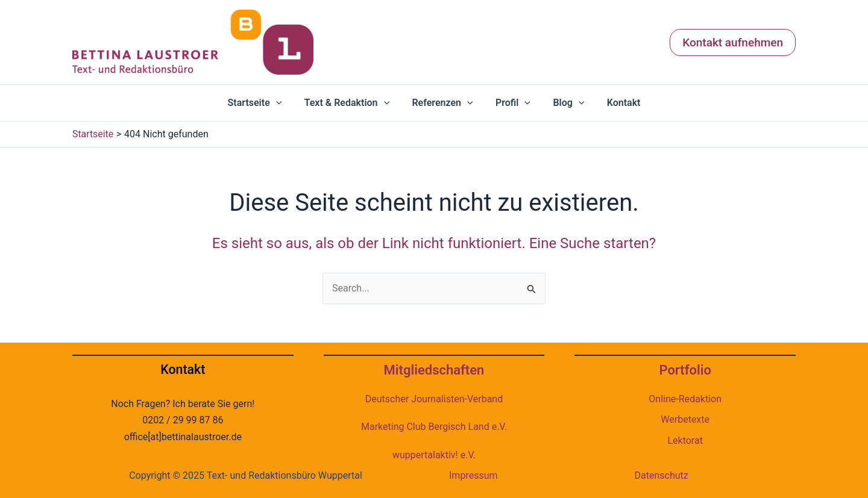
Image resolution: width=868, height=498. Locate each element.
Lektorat (685, 440)
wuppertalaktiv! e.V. (434, 455)
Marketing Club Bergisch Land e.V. (434, 427)
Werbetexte (685, 419)
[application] (284, 103)
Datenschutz (662, 475)
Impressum (473, 475)
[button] (733, 42)
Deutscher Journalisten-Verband (434, 399)
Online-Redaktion (685, 399)
